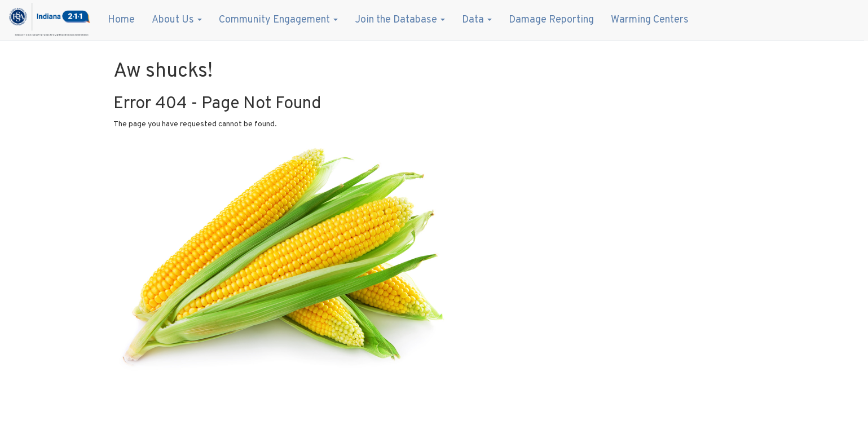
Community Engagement (278, 20)
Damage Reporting (551, 20)
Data (477, 20)
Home (121, 20)
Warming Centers (650, 20)
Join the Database (400, 20)
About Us (177, 20)
